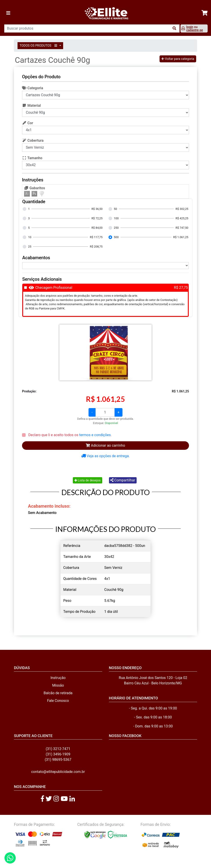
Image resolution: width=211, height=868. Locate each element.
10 (30, 237)
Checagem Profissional (54, 288)
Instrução (58, 678)
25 (30, 247)
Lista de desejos (88, 480)
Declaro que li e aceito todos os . (70, 435)
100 (116, 218)
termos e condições (95, 435)
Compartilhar (123, 480)
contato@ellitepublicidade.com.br (58, 772)
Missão (58, 685)
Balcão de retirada (58, 693)
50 (115, 209)
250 (116, 228)
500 (116, 237)
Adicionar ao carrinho (105, 445)
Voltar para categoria (178, 59)
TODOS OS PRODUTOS (39, 46)
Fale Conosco (58, 701)
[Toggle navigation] (8, 13)
